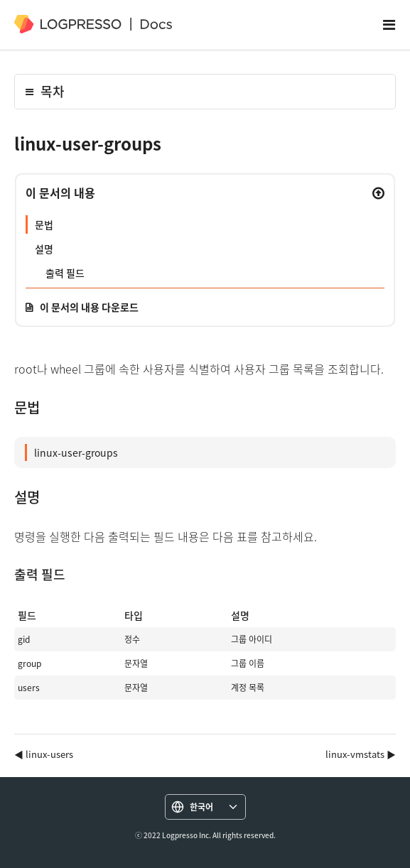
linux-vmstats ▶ (361, 754)
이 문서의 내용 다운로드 (89, 307)
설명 (44, 249)
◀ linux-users (44, 754)
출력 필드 (65, 273)
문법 (44, 224)
